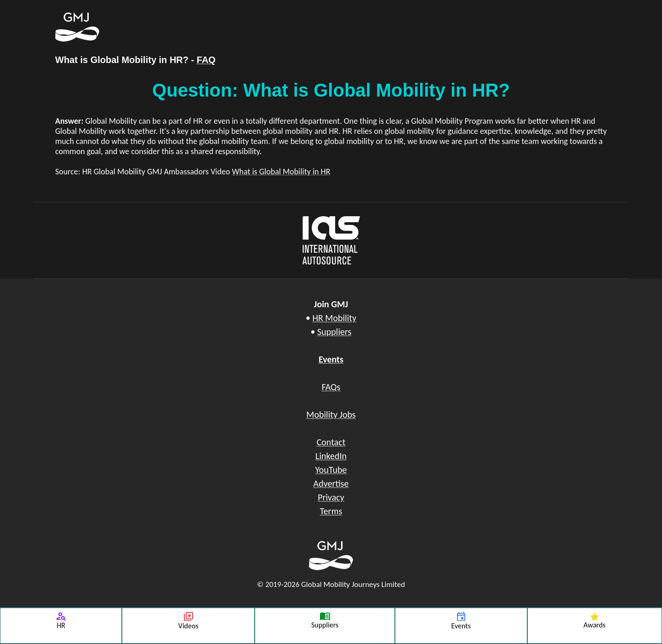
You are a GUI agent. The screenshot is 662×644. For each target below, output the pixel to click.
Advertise (331, 483)
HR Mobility (334, 318)
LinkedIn (331, 456)
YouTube (331, 470)
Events (331, 359)
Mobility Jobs (331, 414)
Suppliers (334, 332)
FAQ (206, 60)
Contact (331, 442)
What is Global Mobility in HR (281, 172)
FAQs (331, 387)
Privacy (331, 497)
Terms (331, 511)
